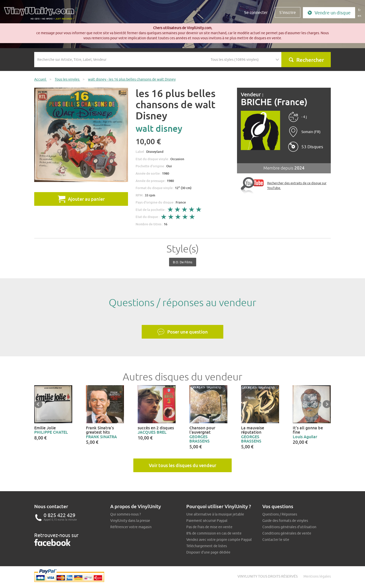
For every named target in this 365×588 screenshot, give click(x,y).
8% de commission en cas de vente (214, 533)
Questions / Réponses (280, 514)
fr (359, 10)
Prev (38, 404)
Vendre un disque (329, 13)
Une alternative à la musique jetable (215, 514)
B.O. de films (183, 262)
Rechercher (306, 60)
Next (327, 404)
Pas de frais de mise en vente (209, 527)
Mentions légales (317, 576)
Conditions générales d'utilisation (289, 527)
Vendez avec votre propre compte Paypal (219, 540)
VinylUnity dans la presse (130, 521)
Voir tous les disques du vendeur (182, 465)
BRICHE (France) (274, 102)
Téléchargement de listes (207, 546)
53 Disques (312, 147)
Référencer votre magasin (131, 527)
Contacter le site (276, 540)
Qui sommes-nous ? (126, 514)
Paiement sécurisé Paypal (207, 521)
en (359, 16)
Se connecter (256, 12)
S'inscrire (288, 12)
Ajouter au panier (81, 199)
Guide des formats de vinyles (285, 521)
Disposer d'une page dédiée (208, 552)
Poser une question (182, 332)
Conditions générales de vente (287, 533)
